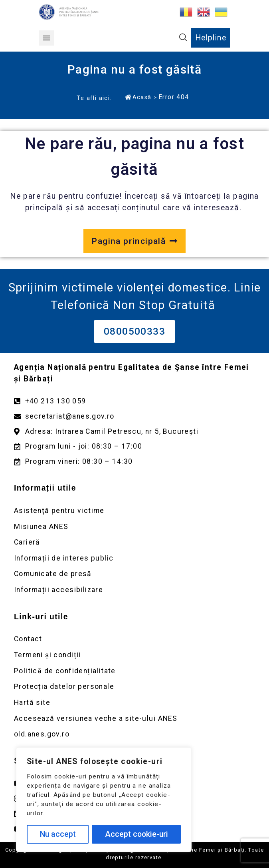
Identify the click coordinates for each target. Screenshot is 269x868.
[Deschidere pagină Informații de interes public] (134, 558)
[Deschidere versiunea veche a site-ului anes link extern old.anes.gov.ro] (134, 734)
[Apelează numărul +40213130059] (134, 401)
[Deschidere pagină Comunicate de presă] (134, 574)
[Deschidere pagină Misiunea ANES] (134, 527)
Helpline (211, 38)
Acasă (138, 97)
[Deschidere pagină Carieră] (134, 542)
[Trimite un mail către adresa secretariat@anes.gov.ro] (134, 416)
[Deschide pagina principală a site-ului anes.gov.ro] (134, 241)
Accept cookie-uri (136, 834)
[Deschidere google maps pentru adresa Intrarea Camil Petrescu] (134, 432)
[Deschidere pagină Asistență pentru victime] (134, 511)
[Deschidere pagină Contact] (134, 639)
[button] (46, 38)
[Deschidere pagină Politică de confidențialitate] (134, 671)
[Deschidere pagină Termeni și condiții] (134, 655)
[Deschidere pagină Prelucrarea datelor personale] (134, 687)
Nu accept (58, 834)
